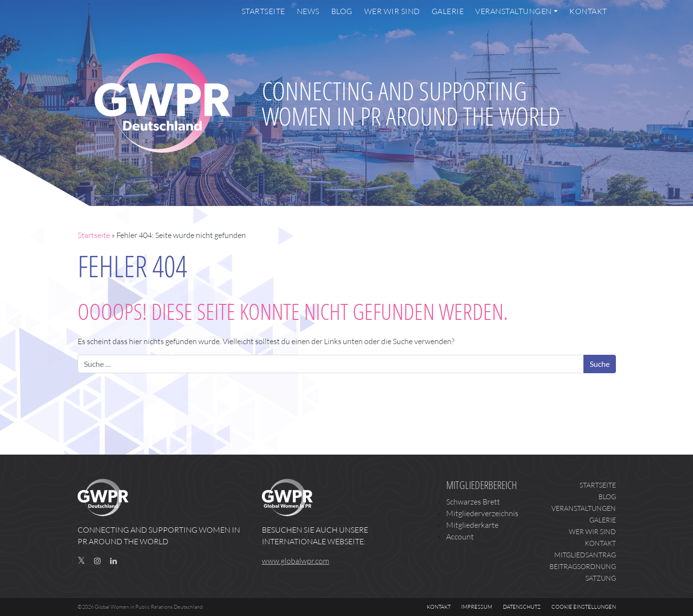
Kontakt (588, 11)
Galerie (448, 11)
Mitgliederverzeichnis (482, 513)
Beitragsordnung (583, 566)
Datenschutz (522, 607)
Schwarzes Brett (473, 502)
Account (460, 537)
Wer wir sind (392, 11)
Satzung (601, 578)
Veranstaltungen (514, 11)
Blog (342, 11)
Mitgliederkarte (472, 525)
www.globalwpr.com (296, 561)
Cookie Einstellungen (584, 607)
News (308, 11)
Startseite (263, 11)
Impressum (477, 607)
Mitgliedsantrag (585, 555)
